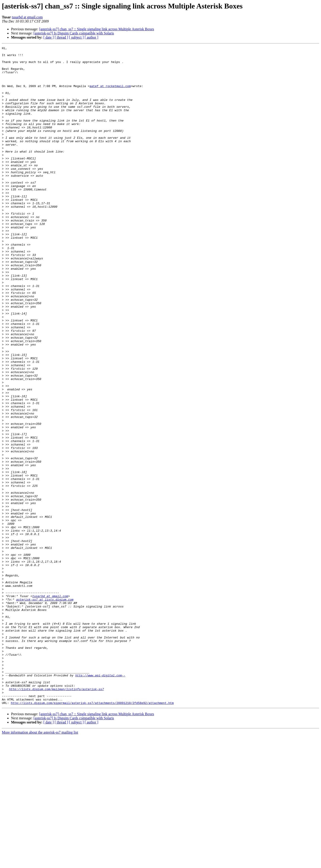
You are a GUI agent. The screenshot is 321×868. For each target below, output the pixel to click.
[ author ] (92, 37)
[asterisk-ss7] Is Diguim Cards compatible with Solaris (74, 33)
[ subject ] (76, 37)
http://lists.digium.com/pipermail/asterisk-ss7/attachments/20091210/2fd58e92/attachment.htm (92, 834)
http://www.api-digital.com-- (100, 801)
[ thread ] (61, 37)
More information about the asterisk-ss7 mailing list (40, 864)
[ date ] (49, 37)
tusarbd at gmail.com (27, 17)
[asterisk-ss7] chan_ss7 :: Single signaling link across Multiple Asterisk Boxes (97, 29)
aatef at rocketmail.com (110, 94)
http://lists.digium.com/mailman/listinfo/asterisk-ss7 (56, 818)
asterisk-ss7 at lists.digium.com (45, 710)
